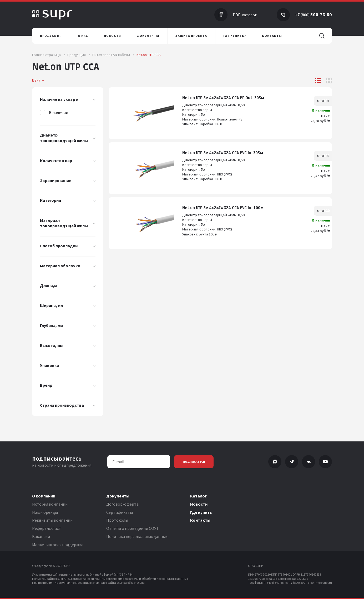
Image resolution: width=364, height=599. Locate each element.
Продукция (79, 55)
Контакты (200, 520)
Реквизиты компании (52, 520)
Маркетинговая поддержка (58, 545)
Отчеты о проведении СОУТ (133, 528)
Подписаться (194, 462)
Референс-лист (47, 528)
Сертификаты (120, 512)
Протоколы (117, 520)
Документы (118, 496)
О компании (44, 496)
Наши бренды (45, 512)
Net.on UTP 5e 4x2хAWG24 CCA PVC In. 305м (223, 153)
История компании (50, 504)
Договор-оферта (122, 504)
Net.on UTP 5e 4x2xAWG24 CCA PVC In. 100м (223, 208)
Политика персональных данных (137, 536)
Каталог (198, 496)
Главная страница (49, 55)
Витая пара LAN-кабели (113, 55)
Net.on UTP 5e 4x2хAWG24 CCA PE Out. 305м (223, 98)
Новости (199, 504)
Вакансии (41, 536)
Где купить (201, 512)
